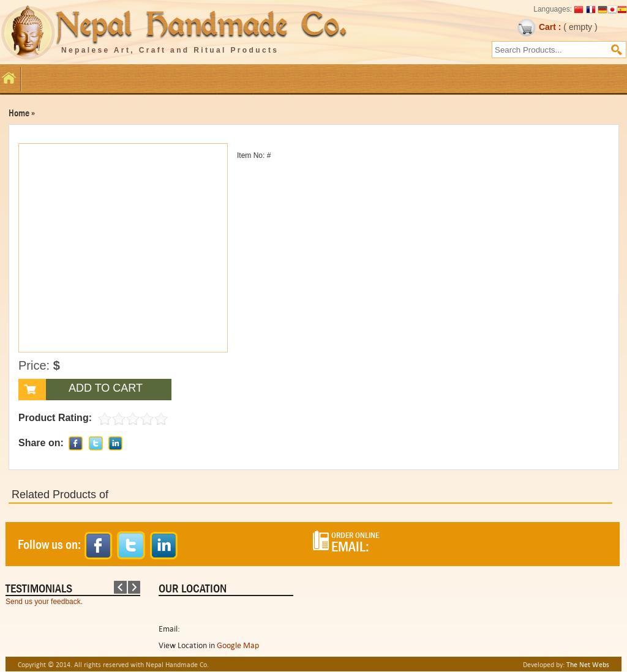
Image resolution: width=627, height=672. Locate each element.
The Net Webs (588, 664)
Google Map (238, 645)
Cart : (539, 27)
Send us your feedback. (44, 602)
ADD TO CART (106, 388)
